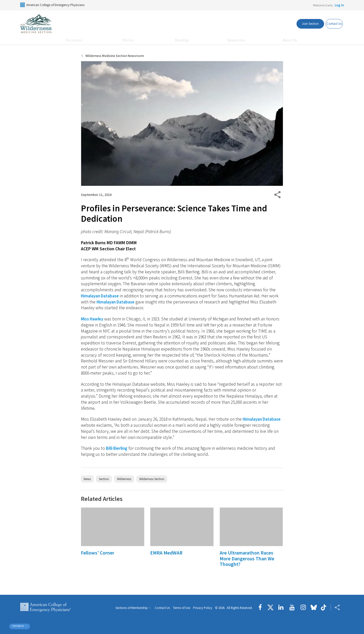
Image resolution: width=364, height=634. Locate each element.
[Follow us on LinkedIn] (281, 607)
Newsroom (236, 40)
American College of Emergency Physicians (52, 5)
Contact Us (162, 608)
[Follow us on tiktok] (324, 607)
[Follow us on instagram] (303, 607)
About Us (290, 40)
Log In (339, 5)
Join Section (302, 24)
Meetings (182, 40)
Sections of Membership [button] (132, 608)
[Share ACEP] (335, 607)
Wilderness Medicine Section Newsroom (115, 56)
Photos (128, 40)
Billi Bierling (117, 448)
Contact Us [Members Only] (331, 24)
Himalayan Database (101, 296)
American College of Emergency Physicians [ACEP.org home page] (45, 607)
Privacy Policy (203, 608)
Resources (74, 40)
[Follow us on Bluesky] (314, 607)
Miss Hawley (93, 319)
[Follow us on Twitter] (270, 607)
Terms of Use (181, 608)
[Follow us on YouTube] (292, 607)
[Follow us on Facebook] (261, 607)
